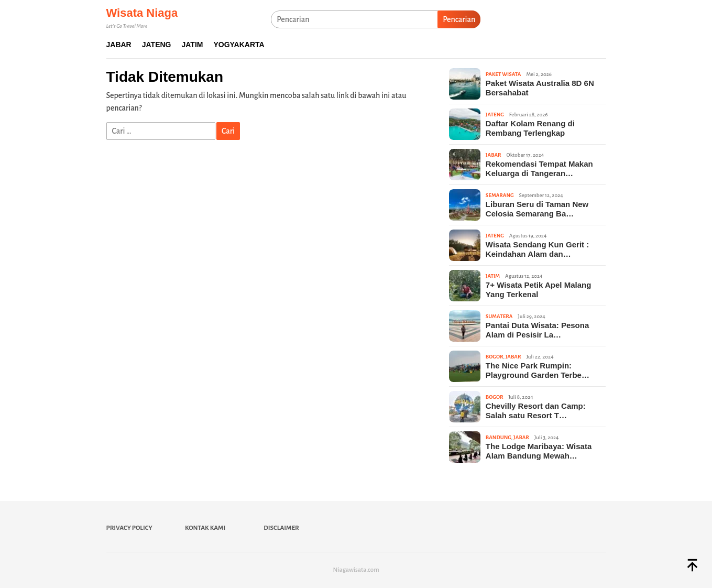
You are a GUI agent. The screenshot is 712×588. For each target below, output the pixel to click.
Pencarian (459, 19)
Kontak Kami (205, 528)
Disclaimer (281, 528)
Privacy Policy (129, 528)
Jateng (495, 115)
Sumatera (499, 316)
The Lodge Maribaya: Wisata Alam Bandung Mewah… (539, 451)
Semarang (500, 195)
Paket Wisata (503, 74)
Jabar (494, 155)
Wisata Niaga (142, 13)
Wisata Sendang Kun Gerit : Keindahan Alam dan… (537, 249)
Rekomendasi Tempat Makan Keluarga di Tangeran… (539, 168)
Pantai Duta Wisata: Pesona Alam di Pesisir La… (537, 330)
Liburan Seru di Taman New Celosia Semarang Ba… (537, 209)
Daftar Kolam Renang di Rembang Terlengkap (530, 128)
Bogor (495, 357)
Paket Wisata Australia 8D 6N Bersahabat (540, 88)
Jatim (493, 276)
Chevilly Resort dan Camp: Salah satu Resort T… (536, 411)
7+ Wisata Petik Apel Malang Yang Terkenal (538, 290)
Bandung (499, 437)
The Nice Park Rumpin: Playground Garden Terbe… (538, 370)
